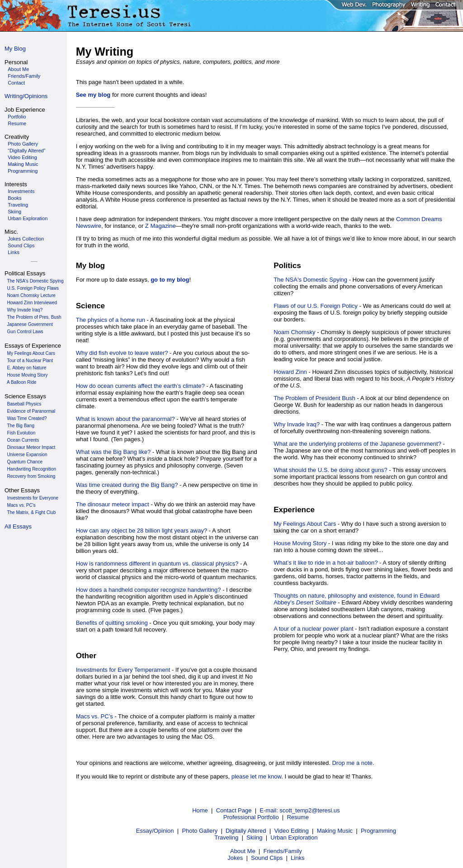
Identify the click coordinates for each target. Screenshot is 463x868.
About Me (243, 851)
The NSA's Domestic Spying (35, 281)
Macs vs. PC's (21, 505)
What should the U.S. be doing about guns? (331, 470)
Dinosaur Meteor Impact (31, 447)
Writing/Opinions (26, 96)
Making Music (335, 831)
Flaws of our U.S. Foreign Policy (316, 306)
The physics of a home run (111, 320)
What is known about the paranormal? (125, 419)
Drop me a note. (353, 763)
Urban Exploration (294, 837)
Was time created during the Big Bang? (127, 485)
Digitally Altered (246, 831)
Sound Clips (267, 858)
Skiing (254, 837)
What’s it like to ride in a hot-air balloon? (326, 563)
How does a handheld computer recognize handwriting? (149, 590)
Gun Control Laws (25, 332)
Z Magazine (161, 226)
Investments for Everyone (33, 498)
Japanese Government (30, 324)
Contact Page (234, 810)
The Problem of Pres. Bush (34, 317)
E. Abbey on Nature (27, 368)
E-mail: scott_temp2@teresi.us (300, 810)
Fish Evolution (21, 433)
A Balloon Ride (22, 382)
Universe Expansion (27, 455)
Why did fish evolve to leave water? (122, 353)
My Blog (15, 49)
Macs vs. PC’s (94, 716)
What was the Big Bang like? (113, 452)
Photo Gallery (200, 831)
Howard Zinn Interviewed (32, 303)
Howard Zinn (290, 372)
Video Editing (291, 831)
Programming (378, 831)
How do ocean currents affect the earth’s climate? (140, 386)
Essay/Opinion (155, 831)
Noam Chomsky (294, 332)
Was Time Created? (27, 418)
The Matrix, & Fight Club (31, 512)
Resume (298, 817)
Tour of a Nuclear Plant (30, 361)
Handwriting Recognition (32, 469)
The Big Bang (21, 426)
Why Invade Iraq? (25, 310)
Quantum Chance (25, 462)
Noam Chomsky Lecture (31, 295)
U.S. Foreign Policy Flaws (33, 288)
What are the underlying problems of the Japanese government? (357, 444)
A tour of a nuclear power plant (313, 629)
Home (200, 810)
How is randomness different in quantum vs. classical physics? (157, 564)
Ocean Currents (23, 440)
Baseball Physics (24, 404)
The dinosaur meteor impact (113, 504)
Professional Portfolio (251, 817)
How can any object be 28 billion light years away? (142, 531)
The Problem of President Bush (314, 398)
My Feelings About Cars (31, 353)
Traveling (226, 837)
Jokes (235, 858)
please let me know (257, 776)
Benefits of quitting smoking (112, 623)
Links (298, 858)
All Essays (18, 526)
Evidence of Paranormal (31, 411)
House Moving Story (28, 375)
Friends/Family (282, 851)
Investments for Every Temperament (123, 670)
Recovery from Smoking (31, 476)
